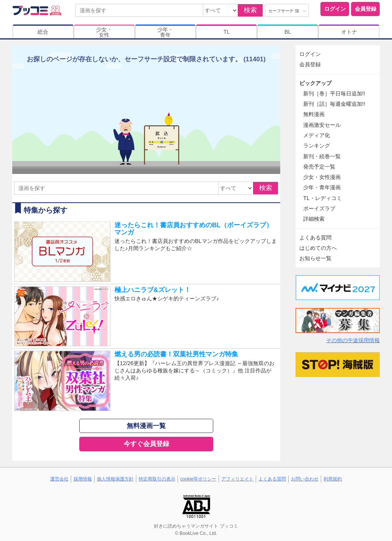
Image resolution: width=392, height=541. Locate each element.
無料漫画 (314, 114)
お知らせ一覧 (315, 258)
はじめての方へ (318, 248)
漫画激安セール (322, 125)
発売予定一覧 (319, 167)
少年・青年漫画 (322, 187)
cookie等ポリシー (198, 479)
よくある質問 (315, 238)
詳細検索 (314, 219)
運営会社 (59, 479)
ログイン (335, 9)
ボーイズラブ (319, 208)
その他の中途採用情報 (353, 340)
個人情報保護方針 (115, 479)
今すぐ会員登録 (146, 444)
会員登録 (366, 9)
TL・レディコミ (323, 198)
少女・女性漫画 (322, 177)
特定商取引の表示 (157, 479)
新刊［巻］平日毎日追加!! (334, 93)
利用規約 (333, 479)
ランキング (317, 146)
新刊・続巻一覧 (322, 156)
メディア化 (317, 135)
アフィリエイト (237, 479)
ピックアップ (315, 83)
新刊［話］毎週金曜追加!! (334, 104)
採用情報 (83, 479)
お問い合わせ (305, 479)
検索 (250, 10)
